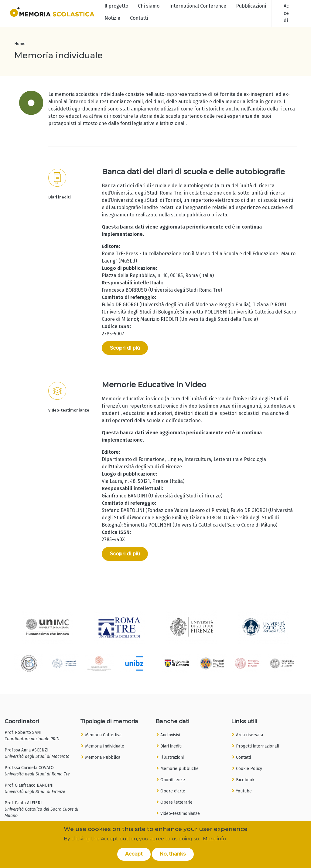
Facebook (245, 780)
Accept (134, 855)
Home (20, 44)
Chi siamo (149, 6)
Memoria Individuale (105, 746)
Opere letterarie (176, 802)
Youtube (244, 791)
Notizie (112, 18)
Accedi (286, 13)
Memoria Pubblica (103, 757)
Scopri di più (125, 348)
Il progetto (116, 6)
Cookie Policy (249, 769)
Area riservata (249, 735)
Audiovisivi (170, 735)
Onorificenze (173, 780)
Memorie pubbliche (179, 769)
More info (214, 839)
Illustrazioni (172, 757)
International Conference (198, 6)
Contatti (139, 18)
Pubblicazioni (251, 6)
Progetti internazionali (258, 746)
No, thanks (173, 855)
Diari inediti (171, 746)
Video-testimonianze (180, 814)
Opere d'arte (173, 791)
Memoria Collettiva (103, 735)
